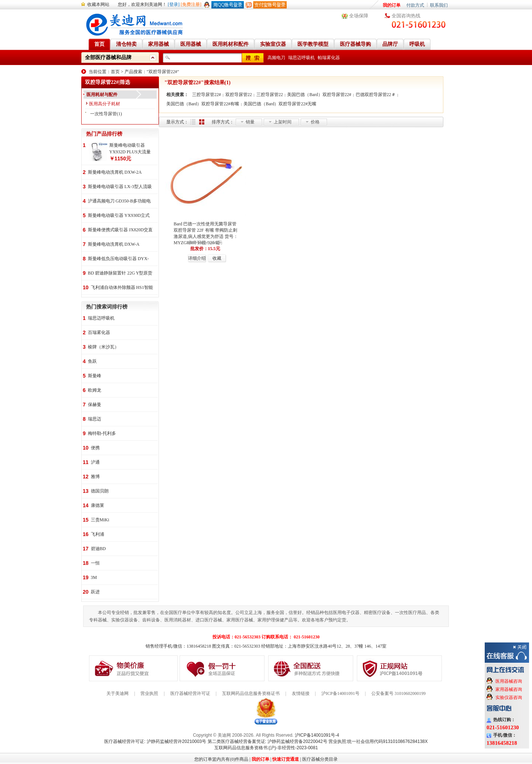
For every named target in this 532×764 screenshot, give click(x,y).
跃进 (95, 592)
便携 (95, 448)
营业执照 (149, 693)
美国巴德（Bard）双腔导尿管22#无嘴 (280, 104)
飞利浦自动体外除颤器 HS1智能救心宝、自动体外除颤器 (122, 288)
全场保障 (359, 16)
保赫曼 (95, 405)
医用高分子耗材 (105, 104)
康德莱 (98, 505)
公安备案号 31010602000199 (398, 693)
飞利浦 (98, 534)
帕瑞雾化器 (329, 58)
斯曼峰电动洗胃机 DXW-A (114, 244)
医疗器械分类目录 (320, 759)
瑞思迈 (95, 419)
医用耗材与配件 (102, 95)
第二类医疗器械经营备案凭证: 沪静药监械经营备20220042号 (267, 741)
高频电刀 (276, 58)
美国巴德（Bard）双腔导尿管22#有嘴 (203, 104)
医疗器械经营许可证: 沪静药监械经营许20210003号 (155, 741)
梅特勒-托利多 (102, 433)
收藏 (217, 258)
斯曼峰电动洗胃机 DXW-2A (115, 172)
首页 (115, 72)
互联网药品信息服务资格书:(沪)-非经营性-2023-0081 (266, 748)
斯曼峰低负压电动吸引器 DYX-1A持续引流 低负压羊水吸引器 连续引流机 (118, 259)
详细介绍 (197, 258)
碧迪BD (98, 549)
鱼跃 (92, 361)
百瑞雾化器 (99, 332)
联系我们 (439, 5)
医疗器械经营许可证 (190, 693)
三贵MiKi (100, 520)
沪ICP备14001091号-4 (317, 735)
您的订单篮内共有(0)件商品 (221, 759)
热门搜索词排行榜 (107, 307)
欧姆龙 (95, 390)
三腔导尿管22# (207, 95)
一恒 (95, 563)
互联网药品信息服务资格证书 (251, 693)
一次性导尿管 (103, 114)
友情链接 (301, 693)
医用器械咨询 (509, 681)
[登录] (174, 4)
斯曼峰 (95, 376)
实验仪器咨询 (509, 698)
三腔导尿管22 (270, 95)
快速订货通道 (286, 759)
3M (94, 577)
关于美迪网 (117, 693)
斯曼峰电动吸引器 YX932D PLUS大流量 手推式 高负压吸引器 (130, 149)
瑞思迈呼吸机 (301, 58)
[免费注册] (191, 4)
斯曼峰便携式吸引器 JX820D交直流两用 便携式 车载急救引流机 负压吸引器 (120, 230)
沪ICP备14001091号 (340, 693)
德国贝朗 (100, 491)
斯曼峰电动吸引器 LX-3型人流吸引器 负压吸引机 (120, 187)
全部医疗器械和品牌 (108, 57)
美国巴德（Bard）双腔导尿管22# (319, 95)
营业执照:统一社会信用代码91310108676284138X (378, 741)
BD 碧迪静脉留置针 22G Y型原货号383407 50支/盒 (120, 274)
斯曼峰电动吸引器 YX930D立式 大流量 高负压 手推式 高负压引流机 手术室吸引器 (119, 216)
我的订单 (392, 5)
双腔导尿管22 (239, 95)
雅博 (95, 477)
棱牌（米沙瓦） (103, 347)
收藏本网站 (98, 4)
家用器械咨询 (509, 689)
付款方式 (415, 5)
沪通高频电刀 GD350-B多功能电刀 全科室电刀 (119, 202)
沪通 (95, 462)
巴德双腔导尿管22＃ (376, 95)
